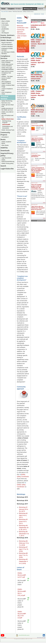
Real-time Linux (6, 103)
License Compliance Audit (7, 89)
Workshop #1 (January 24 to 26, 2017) (24, 509)
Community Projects (5, 134)
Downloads (5, 151)
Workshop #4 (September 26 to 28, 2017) (24, 528)
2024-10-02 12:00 (34, 124)
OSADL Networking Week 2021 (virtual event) (38, 111)
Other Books (5, 145)
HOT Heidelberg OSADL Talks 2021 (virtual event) (38, 76)
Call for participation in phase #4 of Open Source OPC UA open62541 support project (38, 170)
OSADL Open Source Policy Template (7, 61)
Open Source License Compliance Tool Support (7, 73)
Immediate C (5, 137)
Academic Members (7, 46)
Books (3, 139)
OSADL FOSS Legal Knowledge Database (8, 69)
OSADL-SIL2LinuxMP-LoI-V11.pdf (22, 575)
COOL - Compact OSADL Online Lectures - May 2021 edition (38, 94)
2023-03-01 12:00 (34, 154)
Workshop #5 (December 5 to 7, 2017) (24, 534)
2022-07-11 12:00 (34, 166)
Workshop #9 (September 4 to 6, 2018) (23, 561)
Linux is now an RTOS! (37, 125)
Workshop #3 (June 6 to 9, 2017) (23, 521)
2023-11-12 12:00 (34, 136)
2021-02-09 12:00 (34, 205)
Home (16, 9)
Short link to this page (41, 638)
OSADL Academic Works (6, 143)
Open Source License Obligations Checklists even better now (37, 139)
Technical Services (17, 11)
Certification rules (23, 28)
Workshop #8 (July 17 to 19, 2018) (23, 555)
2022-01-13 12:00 (34, 183)
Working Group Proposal (7, 122)
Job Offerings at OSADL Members (8, 53)
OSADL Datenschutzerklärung (8, 161)
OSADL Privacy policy (7, 163)
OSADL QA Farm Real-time (8, 106)
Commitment (21, 34)
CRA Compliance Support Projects (6, 82)
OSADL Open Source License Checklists (7, 65)
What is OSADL (6, 21)
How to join (5, 23)
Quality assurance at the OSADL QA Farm (7, 109)
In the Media (5, 25)
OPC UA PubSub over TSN (7, 116)
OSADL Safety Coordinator (23, 476)
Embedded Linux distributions (36, 156)
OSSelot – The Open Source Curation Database (7, 78)
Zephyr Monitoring (7, 101)
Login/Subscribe (40, 9)
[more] (44, 134)
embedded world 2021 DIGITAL (38, 25)
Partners (4, 27)
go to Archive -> (41, 221)
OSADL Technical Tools (8, 130)
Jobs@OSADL (5, 29)
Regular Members (7, 43)
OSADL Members (7, 40)
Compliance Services (5, 57)
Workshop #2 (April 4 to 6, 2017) (23, 515)
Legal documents (6, 158)
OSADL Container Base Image (8, 86)
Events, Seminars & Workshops (8, 36)
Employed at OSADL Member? (7, 49)
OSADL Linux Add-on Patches (7, 113)
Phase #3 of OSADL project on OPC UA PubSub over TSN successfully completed (38, 187)
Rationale (20, 26)
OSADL (3, 19)
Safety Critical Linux (28, 11)
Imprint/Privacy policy (26, 9)
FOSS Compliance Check (6, 93)
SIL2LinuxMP (6, 124)
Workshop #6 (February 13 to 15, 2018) (24, 543)
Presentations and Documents (8, 127)
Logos (3, 31)
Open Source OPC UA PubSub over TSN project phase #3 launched (38, 208)
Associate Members (7, 45)
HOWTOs (4, 148)
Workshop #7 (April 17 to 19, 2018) (24, 549)
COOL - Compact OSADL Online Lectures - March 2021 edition (38, 42)
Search (3, 166)
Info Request (5, 33)
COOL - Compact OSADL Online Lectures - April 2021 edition (38, 61)
